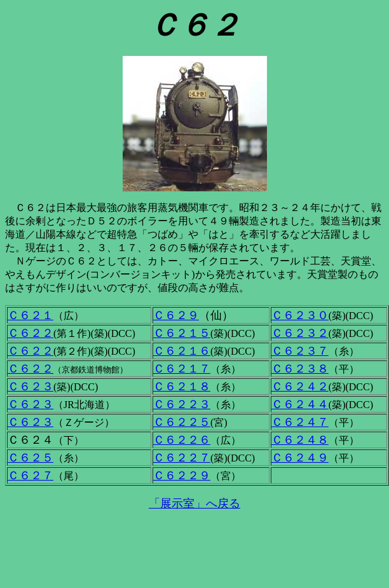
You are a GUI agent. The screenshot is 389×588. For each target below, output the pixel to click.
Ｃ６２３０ (300, 315)
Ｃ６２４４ (300, 404)
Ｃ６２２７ (182, 458)
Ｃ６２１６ (182, 351)
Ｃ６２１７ (182, 369)
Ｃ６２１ (31, 315)
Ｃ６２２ (31, 333)
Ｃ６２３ (31, 386)
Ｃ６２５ (31, 458)
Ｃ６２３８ (300, 369)
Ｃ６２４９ (300, 458)
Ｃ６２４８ (300, 440)
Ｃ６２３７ (300, 351)
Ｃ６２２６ (182, 440)
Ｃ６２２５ (182, 422)
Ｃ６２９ (176, 315)
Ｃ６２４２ (300, 386)
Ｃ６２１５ (182, 333)
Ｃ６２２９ (182, 475)
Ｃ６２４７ (300, 422)
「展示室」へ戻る (194, 503)
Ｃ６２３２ (300, 333)
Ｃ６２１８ (182, 386)
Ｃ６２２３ (182, 404)
